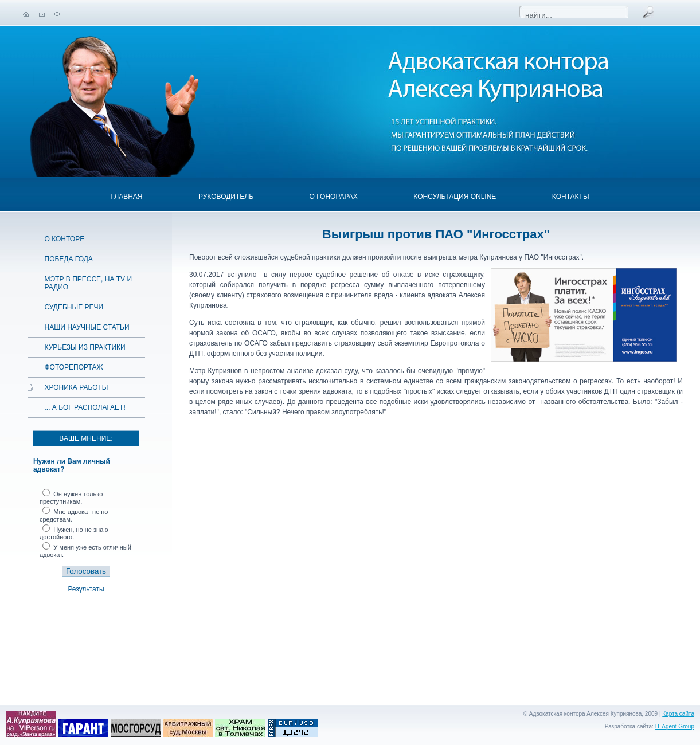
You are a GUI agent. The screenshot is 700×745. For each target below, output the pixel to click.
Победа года (69, 259)
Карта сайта (678, 714)
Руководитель (226, 197)
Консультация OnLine (455, 197)
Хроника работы (77, 387)
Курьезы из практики (85, 347)
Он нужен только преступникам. (71, 498)
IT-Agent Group (675, 726)
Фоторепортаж (74, 367)
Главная (126, 197)
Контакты (571, 197)
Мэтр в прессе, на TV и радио (89, 283)
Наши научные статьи (87, 327)
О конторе (65, 239)
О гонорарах (334, 197)
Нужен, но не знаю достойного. (74, 533)
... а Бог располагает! (85, 407)
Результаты (86, 589)
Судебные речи (74, 307)
